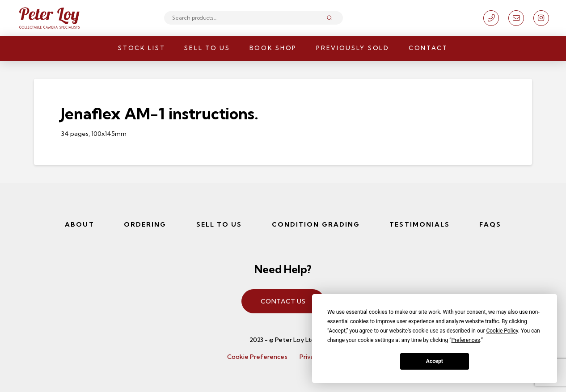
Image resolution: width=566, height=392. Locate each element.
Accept (435, 361)
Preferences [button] (466, 340)
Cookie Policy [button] (502, 331)
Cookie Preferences (257, 357)
